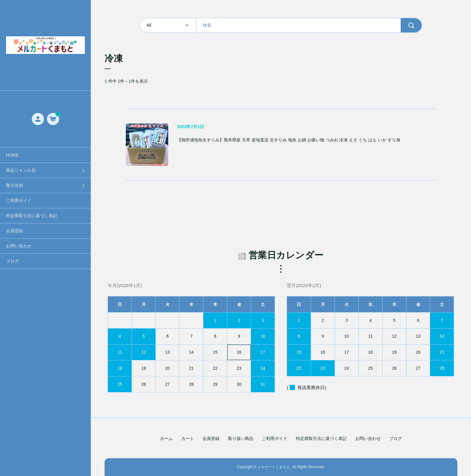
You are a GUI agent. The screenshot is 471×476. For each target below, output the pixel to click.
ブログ (12, 261)
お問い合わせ (19, 246)
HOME (12, 155)
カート (188, 439)
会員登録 (15, 231)
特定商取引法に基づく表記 (32, 216)
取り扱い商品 (241, 439)
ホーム (166, 439)
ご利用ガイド (19, 200)
